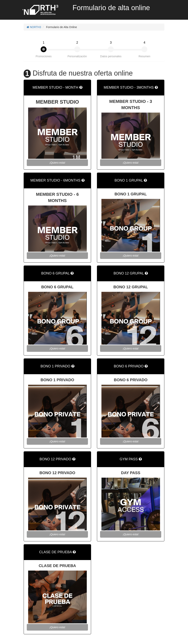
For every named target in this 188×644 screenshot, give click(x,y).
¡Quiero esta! (57, 163)
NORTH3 (34, 27)
